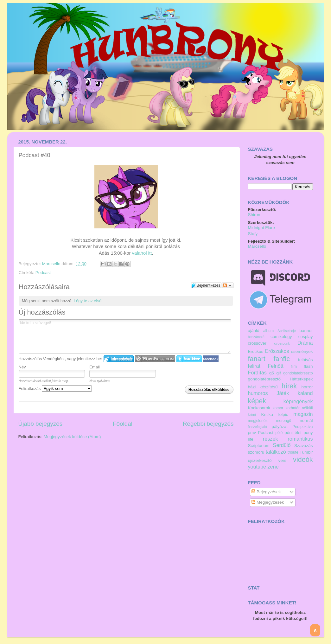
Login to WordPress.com (155, 359)
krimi (252, 415)
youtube (257, 467)
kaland (305, 393)
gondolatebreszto (298, 373)
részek (271, 439)
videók (303, 459)
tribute (293, 452)
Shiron (254, 215)
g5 (272, 373)
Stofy (253, 234)
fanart (257, 359)
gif (279, 373)
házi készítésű (263, 387)
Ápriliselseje (287, 331)
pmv (252, 433)
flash (308, 366)
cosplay (306, 337)
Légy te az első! (88, 301)
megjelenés (258, 421)
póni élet (293, 433)
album (268, 331)
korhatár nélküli (299, 408)
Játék (283, 393)
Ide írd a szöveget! (125, 336)
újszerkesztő (260, 460)
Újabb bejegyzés (41, 424)
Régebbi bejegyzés (208, 424)
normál (306, 421)
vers (283, 460)
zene (273, 467)
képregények (298, 401)
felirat (254, 366)
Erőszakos (277, 351)
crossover (257, 343)
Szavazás (304, 446)
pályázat (279, 427)
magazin (303, 414)
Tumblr (306, 452)
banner (306, 331)
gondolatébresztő (264, 379)
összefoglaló (258, 427)
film (294, 367)
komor (278, 408)
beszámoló (256, 337)
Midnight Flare (262, 228)
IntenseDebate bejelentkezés (119, 359)
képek (257, 401)
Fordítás (257, 373)
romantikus (300, 439)
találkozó (276, 452)
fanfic (282, 359)
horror (307, 387)
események (302, 351)
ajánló (254, 331)
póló (279, 433)
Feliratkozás (55, 389)
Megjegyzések (268, 502)
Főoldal (123, 424)
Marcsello (52, 264)
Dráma (305, 343)
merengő (283, 421)
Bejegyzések (266, 492)
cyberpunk (282, 343)
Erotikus (256, 351)
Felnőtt (276, 366)
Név (22, 367)
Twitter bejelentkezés (189, 359)
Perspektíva (302, 427)
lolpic (283, 414)
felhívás (306, 360)
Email (95, 367)
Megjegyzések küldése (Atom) (72, 437)
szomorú (256, 452)
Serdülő (282, 445)
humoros (258, 393)
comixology (281, 337)
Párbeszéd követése (228, 285)
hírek (289, 386)
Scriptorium (259, 446)
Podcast (43, 273)
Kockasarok (259, 408)
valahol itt (142, 253)
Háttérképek (301, 379)
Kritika (267, 414)
